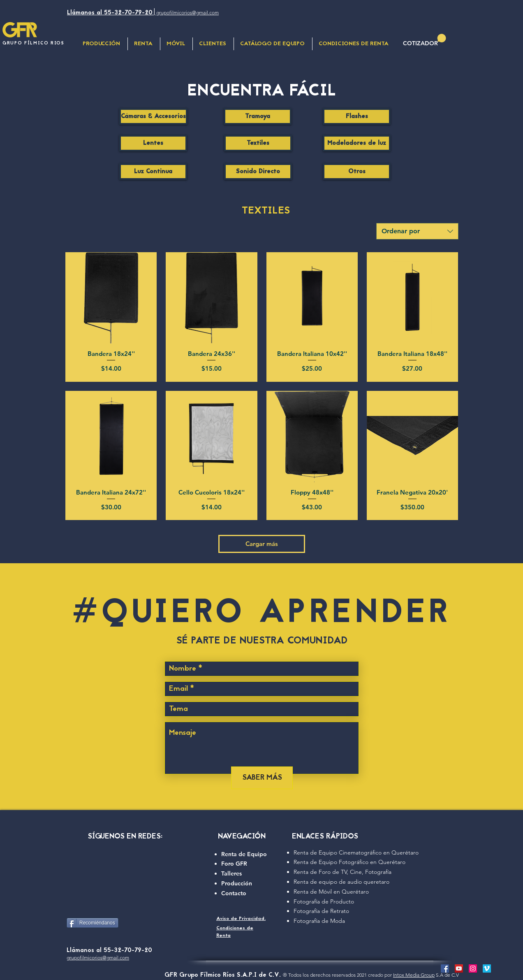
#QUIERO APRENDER (261, 614)
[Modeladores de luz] (357, 143)
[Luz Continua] (153, 172)
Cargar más (262, 544)
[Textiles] (258, 143)
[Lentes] (153, 143)
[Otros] (357, 172)
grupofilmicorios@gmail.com (98, 958)
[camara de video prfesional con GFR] (459, 968)
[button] (176, 44)
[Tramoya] (258, 116)
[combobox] (417, 231)
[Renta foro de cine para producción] (473, 968)
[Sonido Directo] (258, 172)
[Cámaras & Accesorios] (153, 116)
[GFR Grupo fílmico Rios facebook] (445, 968)
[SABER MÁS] (262, 778)
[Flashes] (357, 116)
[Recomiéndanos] (93, 923)
